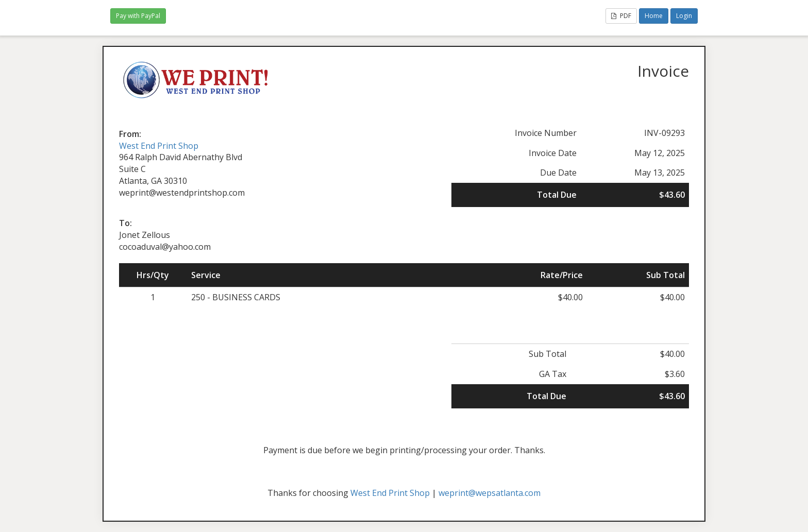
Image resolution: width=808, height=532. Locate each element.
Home (654, 16)
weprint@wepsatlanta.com (490, 493)
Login (684, 16)
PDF (621, 16)
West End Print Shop (159, 146)
